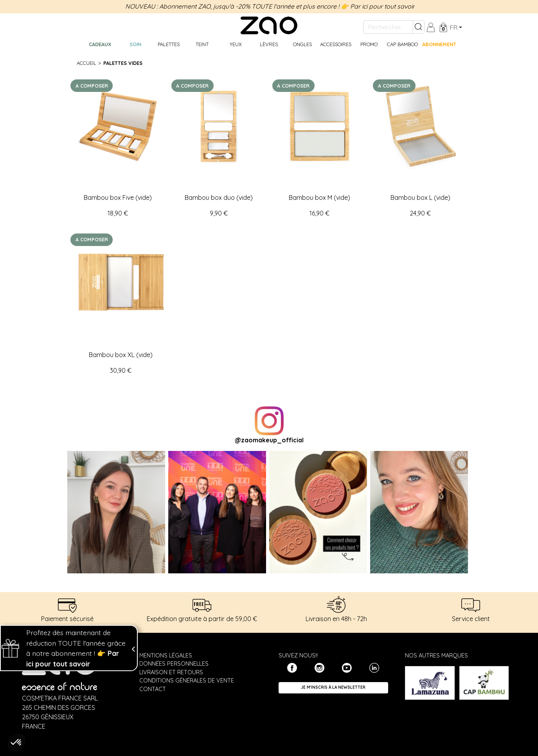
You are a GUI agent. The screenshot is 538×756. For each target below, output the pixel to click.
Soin (135, 44)
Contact (153, 689)
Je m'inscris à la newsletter (333, 687)
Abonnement (439, 44)
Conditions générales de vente (187, 681)
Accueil (86, 63)
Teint (202, 44)
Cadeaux (100, 44)
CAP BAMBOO (402, 44)
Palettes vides (123, 63)
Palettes (169, 44)
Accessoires (336, 44)
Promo (369, 44)
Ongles (302, 44)
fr (454, 27)
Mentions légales (166, 655)
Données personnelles (174, 664)
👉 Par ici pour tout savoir (378, 6)
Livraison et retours (171, 672)
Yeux (236, 44)
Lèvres (269, 44)
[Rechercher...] (388, 27)
